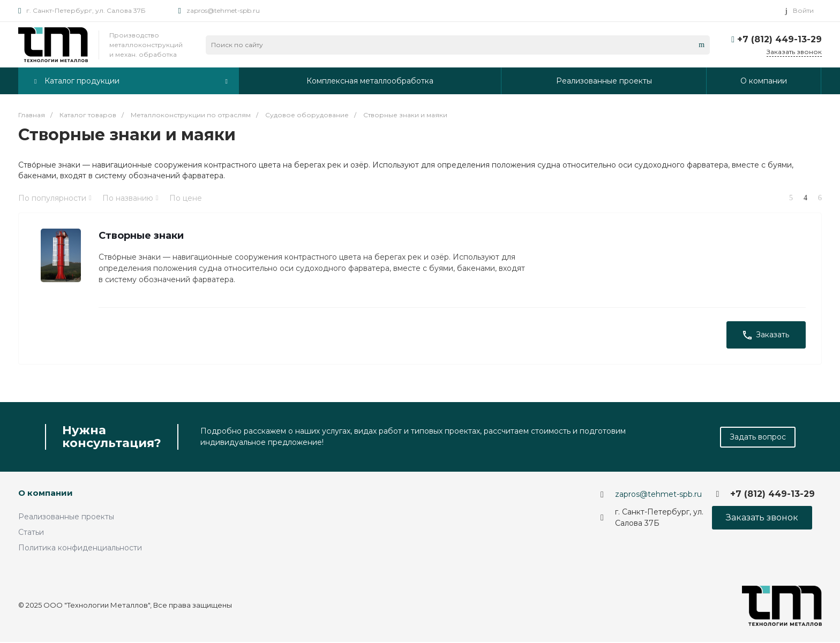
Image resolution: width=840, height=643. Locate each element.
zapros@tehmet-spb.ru (223, 10)
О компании (46, 494)
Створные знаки (142, 236)
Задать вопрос (758, 438)
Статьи (31, 533)
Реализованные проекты (66, 518)
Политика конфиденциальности (80, 549)
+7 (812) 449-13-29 (779, 39)
